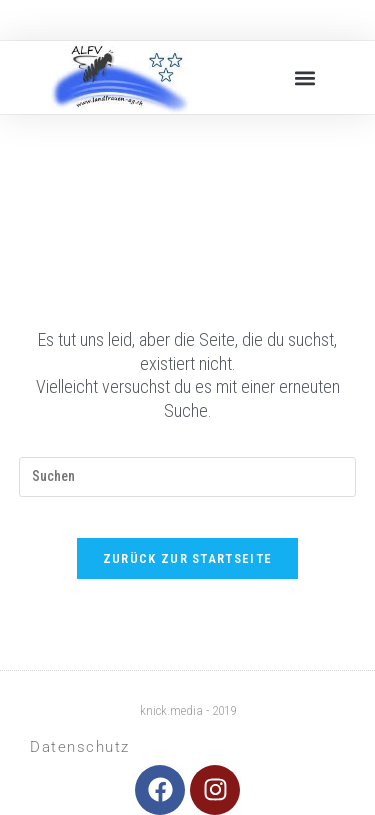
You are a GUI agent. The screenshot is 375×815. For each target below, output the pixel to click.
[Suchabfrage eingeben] (188, 477)
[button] (305, 77)
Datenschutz (80, 747)
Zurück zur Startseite (187, 558)
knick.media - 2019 (188, 710)
